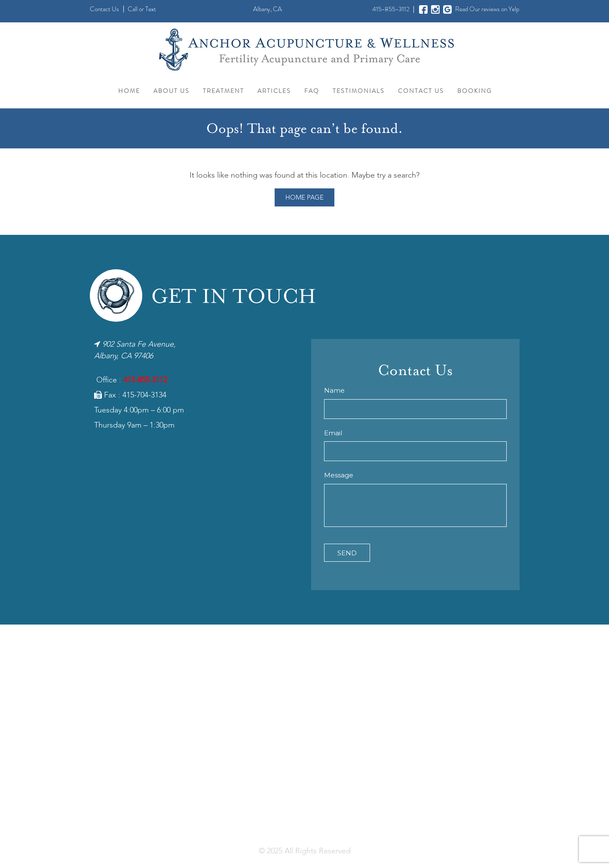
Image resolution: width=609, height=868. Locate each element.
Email (333, 433)
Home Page (304, 198)
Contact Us (104, 9)
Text (151, 9)
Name (334, 390)
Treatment (223, 91)
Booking (474, 91)
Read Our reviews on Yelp (487, 9)
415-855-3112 (391, 9)
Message (339, 475)
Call (133, 9)
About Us (171, 91)
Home (129, 91)
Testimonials (359, 91)
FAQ (312, 91)
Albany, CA (268, 9)
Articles (274, 91)
